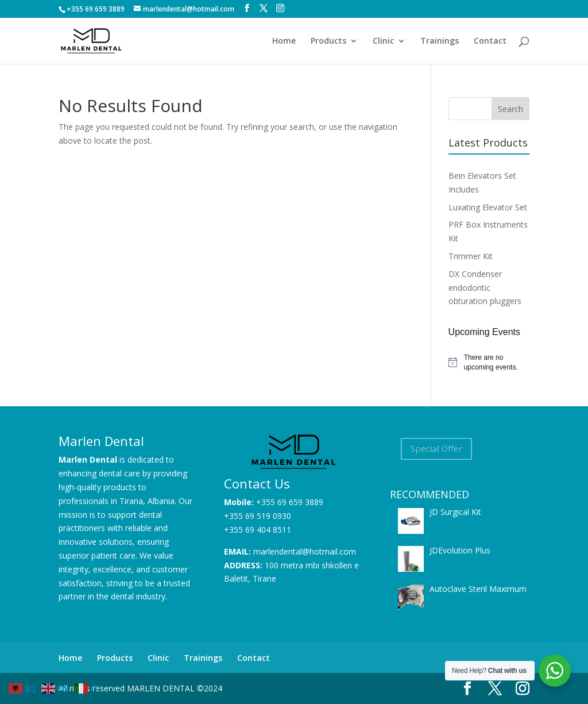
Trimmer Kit (471, 256)
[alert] (489, 362)
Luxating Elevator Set (488, 207)
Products (328, 41)
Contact (490, 41)
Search (510, 109)
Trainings (440, 41)
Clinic (383, 41)
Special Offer (436, 449)
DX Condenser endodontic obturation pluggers (485, 288)
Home (284, 41)
